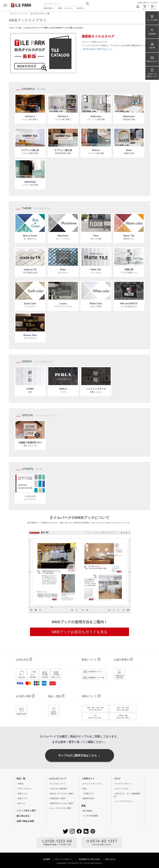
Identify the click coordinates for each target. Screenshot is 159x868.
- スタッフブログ (121, 789)
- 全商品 (20, 784)
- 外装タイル (22, 798)
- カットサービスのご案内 (60, 808)
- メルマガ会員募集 (90, 816)
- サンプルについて (57, 784)
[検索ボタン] (88, 4)
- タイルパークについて (92, 784)
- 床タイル (21, 803)
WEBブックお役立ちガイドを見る (79, 632)
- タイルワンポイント (123, 784)
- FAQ (84, 789)
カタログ (154, 3)
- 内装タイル (22, 794)
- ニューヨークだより (123, 801)
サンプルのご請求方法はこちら (80, 756)
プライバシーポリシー (64, 859)
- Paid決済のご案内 (57, 798)
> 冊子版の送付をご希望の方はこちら (97, 49)
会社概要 (47, 859)
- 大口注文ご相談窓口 (58, 789)
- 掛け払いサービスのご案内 (61, 794)
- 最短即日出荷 (88, 798)
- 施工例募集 (87, 811)
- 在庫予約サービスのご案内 (61, 803)
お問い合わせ (143, 3)
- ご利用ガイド (88, 794)
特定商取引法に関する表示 (90, 859)
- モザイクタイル (24, 789)
